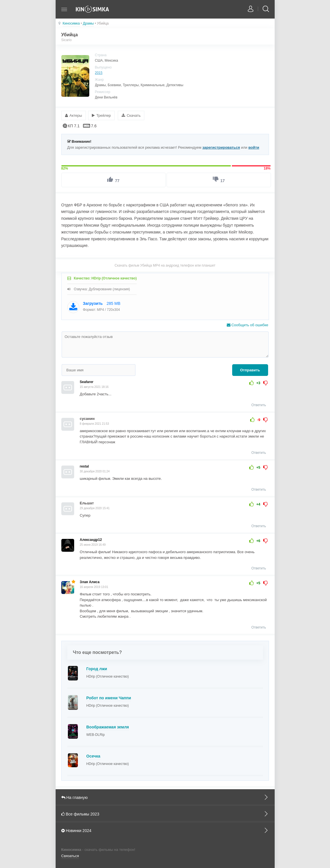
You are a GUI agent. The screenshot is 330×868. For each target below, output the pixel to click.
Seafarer (87, 381)
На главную (165, 796)
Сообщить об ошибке (248, 324)
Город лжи (97, 668)
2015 (99, 73)
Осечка (93, 755)
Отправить (250, 369)
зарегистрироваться (221, 147)
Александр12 (91, 539)
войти (254, 147)
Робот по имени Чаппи (109, 697)
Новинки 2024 (165, 829)
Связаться (70, 855)
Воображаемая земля (108, 726)
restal (84, 466)
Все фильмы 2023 (165, 813)
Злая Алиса (90, 581)
